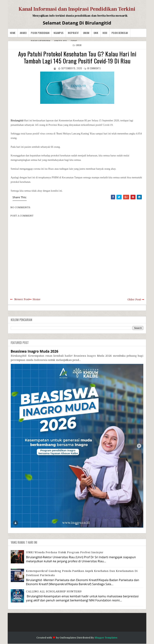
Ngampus (59, 33)
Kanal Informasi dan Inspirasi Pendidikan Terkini (77, 9)
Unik (96, 33)
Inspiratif (73, 33)
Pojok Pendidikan (40, 33)
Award (23, 33)
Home (13, 33)
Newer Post (22, 299)
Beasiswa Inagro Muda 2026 (35, 351)
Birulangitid (17, 121)
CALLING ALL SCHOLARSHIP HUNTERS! (54, 591)
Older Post (134, 300)
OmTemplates (68, 638)
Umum (86, 33)
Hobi (105, 33)
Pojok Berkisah (120, 33)
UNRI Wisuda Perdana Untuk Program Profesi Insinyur (65, 552)
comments (94, 68)
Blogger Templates (106, 638)
